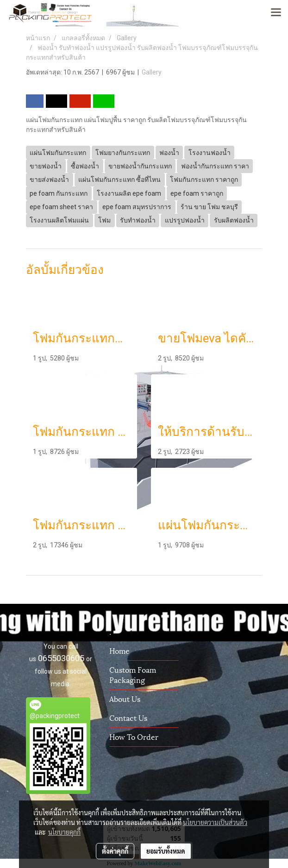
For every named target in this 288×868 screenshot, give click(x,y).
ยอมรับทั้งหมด (166, 851)
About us (125, 698)
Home (119, 650)
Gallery (152, 72)
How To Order (134, 736)
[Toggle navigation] (276, 13)
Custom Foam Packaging (133, 674)
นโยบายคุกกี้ (64, 832)
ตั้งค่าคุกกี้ (115, 851)
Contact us (128, 717)
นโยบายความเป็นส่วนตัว (215, 822)
